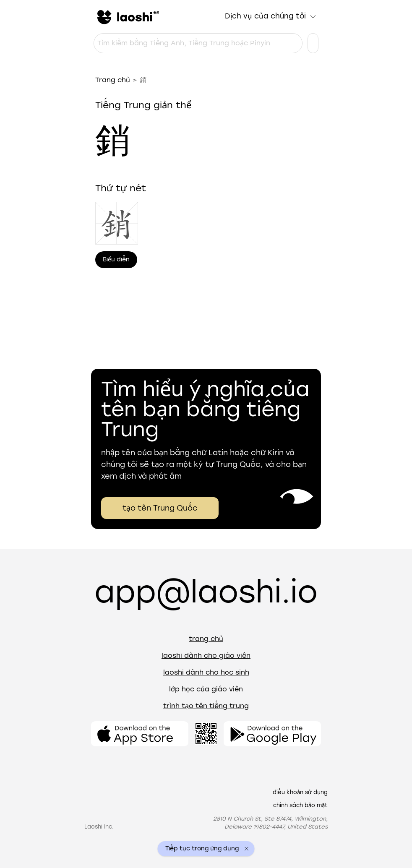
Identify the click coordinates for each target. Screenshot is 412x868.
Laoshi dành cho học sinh (206, 672)
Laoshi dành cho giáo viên (206, 656)
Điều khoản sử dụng (300, 792)
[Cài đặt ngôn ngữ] (313, 43)
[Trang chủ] (127, 16)
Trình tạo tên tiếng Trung (206, 706)
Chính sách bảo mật (300, 805)
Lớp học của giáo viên (206, 689)
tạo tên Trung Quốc (160, 508)
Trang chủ (113, 80)
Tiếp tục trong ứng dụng (202, 849)
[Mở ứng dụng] (140, 734)
